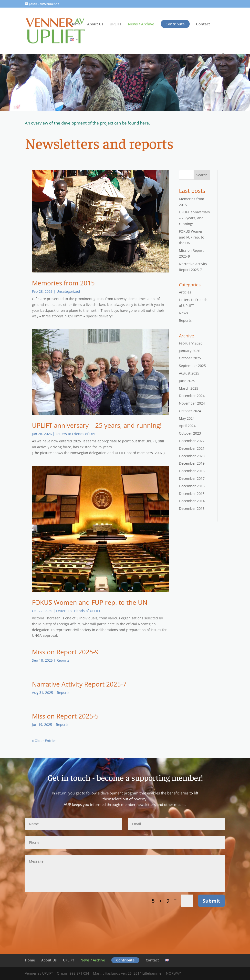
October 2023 (190, 433)
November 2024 (192, 403)
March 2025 (189, 388)
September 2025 (192, 366)
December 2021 (192, 448)
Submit (211, 901)
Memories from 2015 (63, 283)
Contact (203, 24)
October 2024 (190, 411)
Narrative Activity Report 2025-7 (79, 684)
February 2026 (191, 343)
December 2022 (192, 441)
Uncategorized (68, 291)
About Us (95, 24)
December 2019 (192, 463)
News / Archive (141, 24)
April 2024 (187, 426)
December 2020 (192, 456)
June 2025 (187, 381)
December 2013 (192, 508)
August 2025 (189, 373)
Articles (185, 292)
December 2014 (192, 501)
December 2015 (192, 494)
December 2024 (192, 396)
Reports (63, 660)
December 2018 (192, 471)
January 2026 (190, 351)
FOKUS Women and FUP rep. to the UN (90, 602)
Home (76, 24)
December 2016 (192, 486)
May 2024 (187, 418)
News (183, 313)
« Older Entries (44, 741)
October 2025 (190, 358)
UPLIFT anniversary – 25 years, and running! (97, 425)
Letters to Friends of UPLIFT (78, 434)
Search (202, 175)
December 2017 (192, 478)
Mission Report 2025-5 (65, 716)
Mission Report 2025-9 (65, 652)
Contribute (175, 24)
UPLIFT (116, 24)
